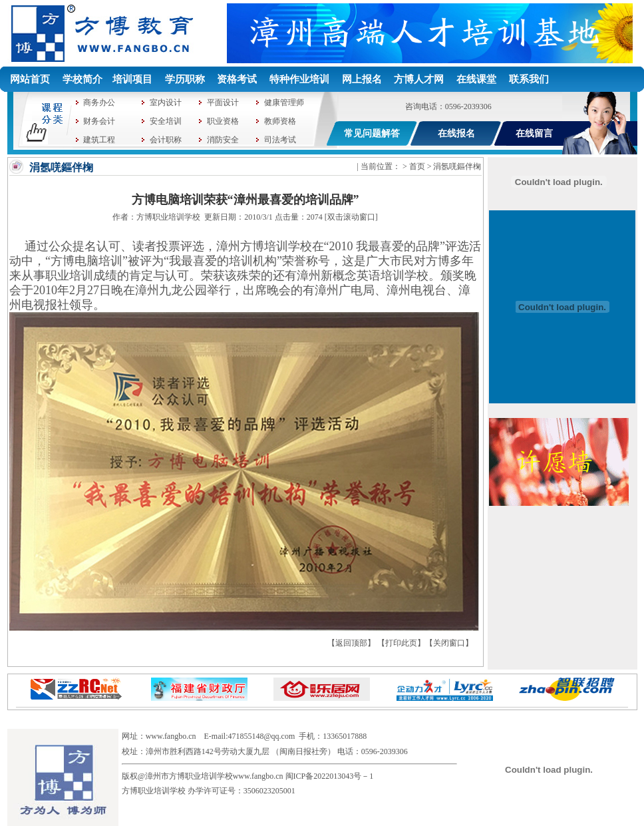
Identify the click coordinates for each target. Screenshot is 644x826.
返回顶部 (351, 643)
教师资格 (280, 121)
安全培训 (166, 121)
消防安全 (223, 140)
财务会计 (99, 121)
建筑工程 (99, 140)
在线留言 (534, 133)
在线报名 (456, 133)
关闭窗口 (449, 643)
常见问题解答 (372, 133)
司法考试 (280, 140)
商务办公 (99, 103)
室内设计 (166, 103)
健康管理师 (284, 103)
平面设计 (223, 103)
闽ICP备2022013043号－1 (330, 776)
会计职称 (166, 140)
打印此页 (401, 643)
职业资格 (223, 121)
